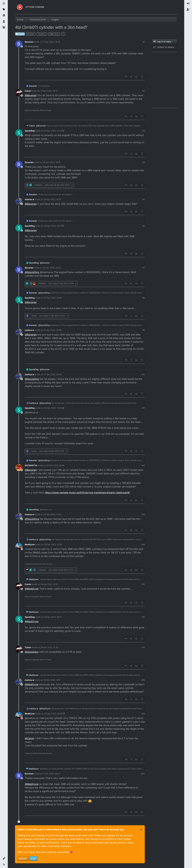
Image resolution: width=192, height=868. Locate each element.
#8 (144, 298)
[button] (4, 858)
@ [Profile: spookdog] (32, 652)
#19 (143, 714)
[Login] (188, 4)
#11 (143, 408)
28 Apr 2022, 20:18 (55, 465)
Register (23, 859)
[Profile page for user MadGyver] (19, 547)
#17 (143, 647)
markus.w (29, 199)
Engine (20, 34)
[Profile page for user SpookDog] (19, 133)
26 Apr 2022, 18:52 (52, 199)
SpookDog (30, 131)
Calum (28, 91)
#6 (144, 226)
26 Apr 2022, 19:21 (53, 226)
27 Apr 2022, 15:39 (53, 298)
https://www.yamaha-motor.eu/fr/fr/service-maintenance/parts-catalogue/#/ (87, 493)
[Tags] (4, 10)
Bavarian (29, 42)
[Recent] (4, 4)
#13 (143, 514)
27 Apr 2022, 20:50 (53, 374)
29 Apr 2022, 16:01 (53, 617)
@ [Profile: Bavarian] (31, 95)
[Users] (4, 21)
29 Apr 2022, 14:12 (49, 584)
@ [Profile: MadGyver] (32, 589)
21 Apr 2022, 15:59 (52, 42)
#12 (143, 465)
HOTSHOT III (31, 465)
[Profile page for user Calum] (19, 93)
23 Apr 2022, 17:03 (53, 131)
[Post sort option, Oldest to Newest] (165, 47)
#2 (144, 91)
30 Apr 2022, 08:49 (53, 714)
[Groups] (4, 27)
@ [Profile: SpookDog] (32, 272)
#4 (144, 162)
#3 (144, 131)
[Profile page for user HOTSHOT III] (19, 467)
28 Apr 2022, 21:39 (52, 514)
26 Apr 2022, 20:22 (52, 268)
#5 (144, 199)
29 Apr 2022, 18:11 (52, 680)
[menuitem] (188, 4)
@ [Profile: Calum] (29, 738)
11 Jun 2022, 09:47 (52, 774)
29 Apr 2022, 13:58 (53, 544)
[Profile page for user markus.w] (19, 201)
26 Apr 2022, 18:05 (52, 162)
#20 (143, 774)
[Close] (141, 829)
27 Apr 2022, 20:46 (53, 330)
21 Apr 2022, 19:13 (49, 91)
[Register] (188, 10)
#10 (143, 374)
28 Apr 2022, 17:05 (53, 408)
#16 (143, 617)
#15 (143, 584)
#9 (144, 330)
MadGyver (30, 544)
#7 (144, 268)
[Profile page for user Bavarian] (19, 44)
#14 (143, 544)
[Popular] (4, 15)
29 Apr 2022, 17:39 (49, 647)
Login (33, 859)
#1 (144, 42)
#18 (143, 680)
